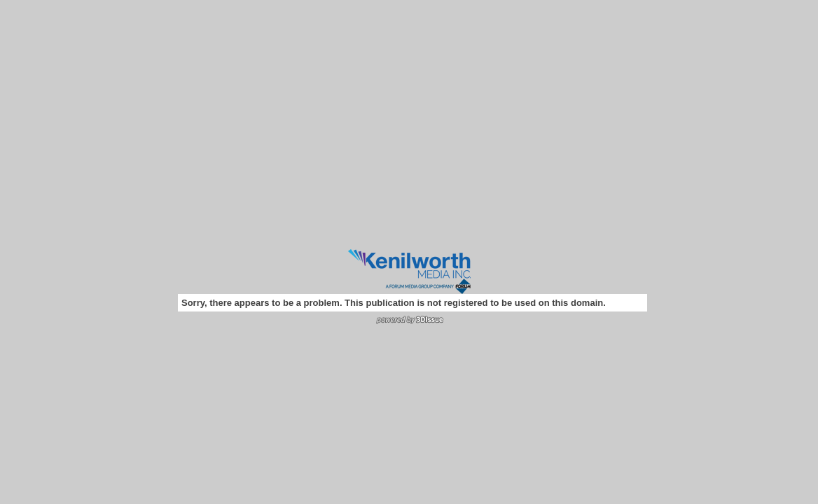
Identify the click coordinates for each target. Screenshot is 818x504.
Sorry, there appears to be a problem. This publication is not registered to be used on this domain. (394, 303)
